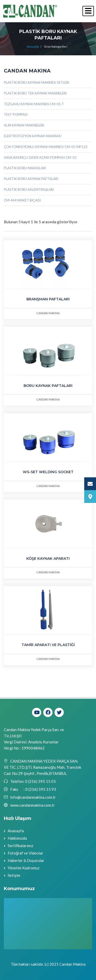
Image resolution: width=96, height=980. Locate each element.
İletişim (14, 875)
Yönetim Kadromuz (24, 868)
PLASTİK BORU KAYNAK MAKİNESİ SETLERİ (36, 82)
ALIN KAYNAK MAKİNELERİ (24, 125)
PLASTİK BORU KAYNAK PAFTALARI (31, 179)
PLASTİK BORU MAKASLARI (25, 168)
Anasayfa (33, 46)
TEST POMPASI (16, 114)
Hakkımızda (17, 838)
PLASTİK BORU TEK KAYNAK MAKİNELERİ (35, 93)
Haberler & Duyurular (26, 860)
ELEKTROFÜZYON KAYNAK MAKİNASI (33, 136)
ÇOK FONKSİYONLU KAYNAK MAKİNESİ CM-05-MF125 (46, 147)
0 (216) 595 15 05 (40, 781)
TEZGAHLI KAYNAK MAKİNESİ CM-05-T (34, 104)
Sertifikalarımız (20, 846)
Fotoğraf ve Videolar (25, 853)
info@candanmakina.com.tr (33, 797)
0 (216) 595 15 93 (41, 789)
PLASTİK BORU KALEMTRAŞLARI (29, 189)
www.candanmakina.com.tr (33, 805)
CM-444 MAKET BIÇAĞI (22, 200)
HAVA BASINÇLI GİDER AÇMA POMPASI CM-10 (40, 157)
